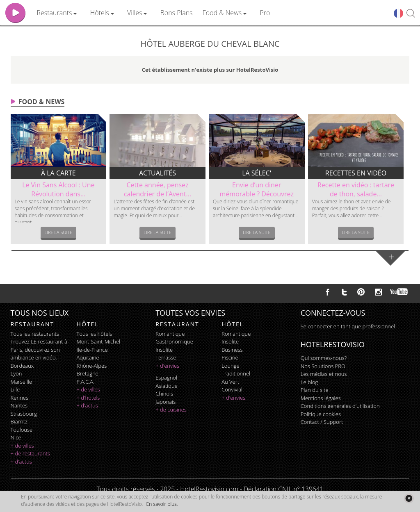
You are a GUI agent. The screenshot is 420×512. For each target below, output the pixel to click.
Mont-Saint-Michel (98, 341)
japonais (165, 402)
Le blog (309, 382)
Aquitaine (88, 357)
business (232, 350)
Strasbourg (24, 414)
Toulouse (22, 430)
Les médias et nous (324, 374)
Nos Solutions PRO (323, 366)
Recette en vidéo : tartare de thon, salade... (356, 189)
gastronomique (174, 341)
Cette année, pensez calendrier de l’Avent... (157, 189)
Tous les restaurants (35, 334)
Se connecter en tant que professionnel (348, 326)
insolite (164, 350)
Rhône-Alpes (92, 366)
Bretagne (88, 373)
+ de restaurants (30, 453)
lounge (231, 366)
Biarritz (19, 421)
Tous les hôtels (95, 334)
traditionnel (236, 373)
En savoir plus (162, 504)
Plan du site (315, 390)
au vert (230, 382)
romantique (170, 334)
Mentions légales (321, 398)
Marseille (21, 382)
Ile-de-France (92, 350)
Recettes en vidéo (356, 173)
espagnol (166, 378)
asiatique (167, 386)
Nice (16, 437)
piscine (230, 357)
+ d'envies (167, 366)
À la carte (58, 173)
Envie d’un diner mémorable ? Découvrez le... (257, 194)
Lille (15, 389)
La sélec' (257, 173)
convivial (232, 389)
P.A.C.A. (86, 382)
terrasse (166, 357)
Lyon (16, 373)
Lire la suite (59, 232)
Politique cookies (321, 414)
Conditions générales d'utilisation (340, 406)
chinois (164, 394)
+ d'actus (21, 462)
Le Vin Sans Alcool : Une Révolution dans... (58, 189)
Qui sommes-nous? (324, 358)
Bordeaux (22, 366)
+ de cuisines (171, 410)
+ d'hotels (88, 398)
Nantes (19, 405)
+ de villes (22, 446)
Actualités (157, 173)
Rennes (19, 398)
